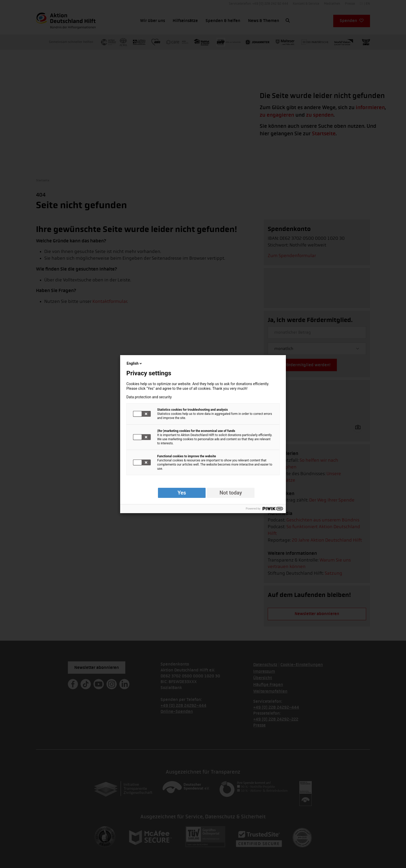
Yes (182, 493)
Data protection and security (149, 397)
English (135, 363)
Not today (231, 493)
